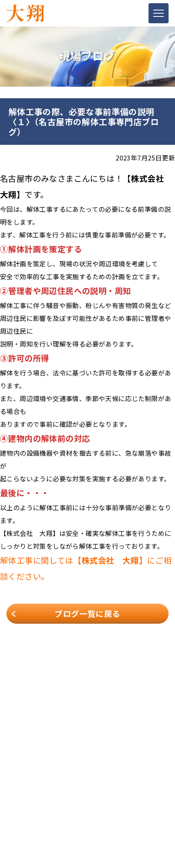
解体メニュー (24, 770)
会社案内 (18, 758)
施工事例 (18, 781)
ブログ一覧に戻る (87, 613)
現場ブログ (21, 815)
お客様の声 (21, 803)
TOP (12, 747)
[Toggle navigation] (159, 13)
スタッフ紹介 (24, 792)
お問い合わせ (24, 826)
